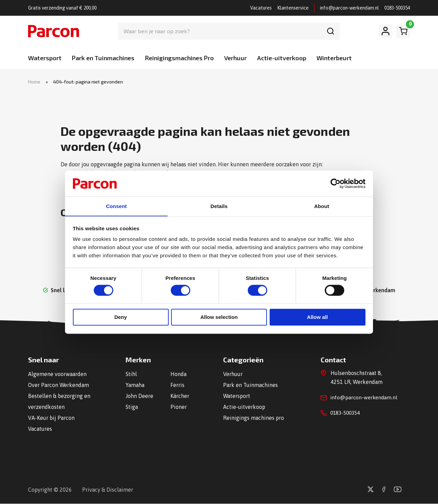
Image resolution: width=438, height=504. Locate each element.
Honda (178, 374)
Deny (121, 318)
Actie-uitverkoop (282, 58)
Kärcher (180, 396)
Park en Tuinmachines (103, 58)
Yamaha (135, 385)
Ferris (177, 385)
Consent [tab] (117, 206)
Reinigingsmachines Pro (179, 58)
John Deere (139, 396)
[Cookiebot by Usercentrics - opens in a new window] (336, 183)
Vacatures (261, 8)
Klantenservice (293, 8)
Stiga (132, 407)
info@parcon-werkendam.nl (349, 8)
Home (34, 82)
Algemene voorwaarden (57, 374)
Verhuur (235, 58)
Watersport (45, 58)
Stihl (131, 374)
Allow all (317, 318)
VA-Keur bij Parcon (51, 418)
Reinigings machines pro (254, 418)
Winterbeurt (334, 58)
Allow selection (219, 318)
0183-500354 (397, 8)
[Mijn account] (386, 31)
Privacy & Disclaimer (108, 490)
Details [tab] (219, 206)
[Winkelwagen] (403, 31)
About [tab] (322, 206)
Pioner (179, 407)
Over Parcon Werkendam (59, 385)
